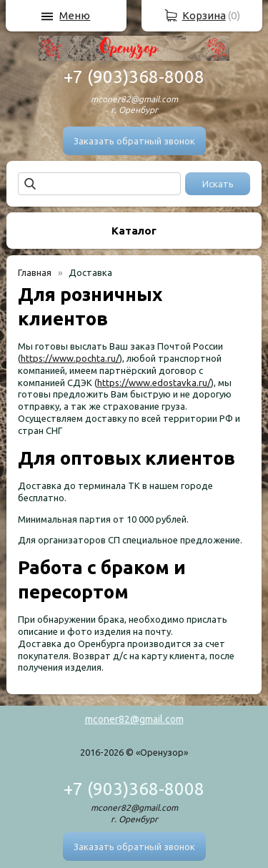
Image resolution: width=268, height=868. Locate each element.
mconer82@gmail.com (134, 719)
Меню (75, 15)
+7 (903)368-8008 (134, 77)
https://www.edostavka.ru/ (154, 383)
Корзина (204, 15)
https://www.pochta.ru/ (70, 358)
